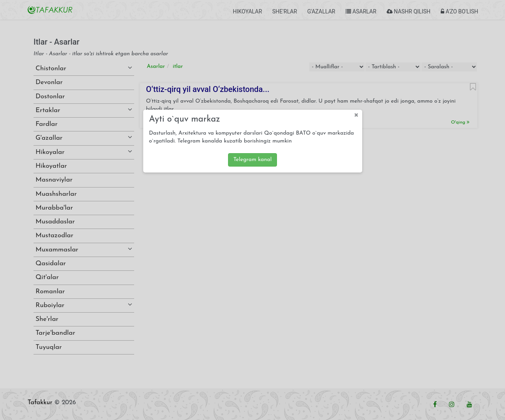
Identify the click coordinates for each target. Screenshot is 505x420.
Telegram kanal (252, 160)
